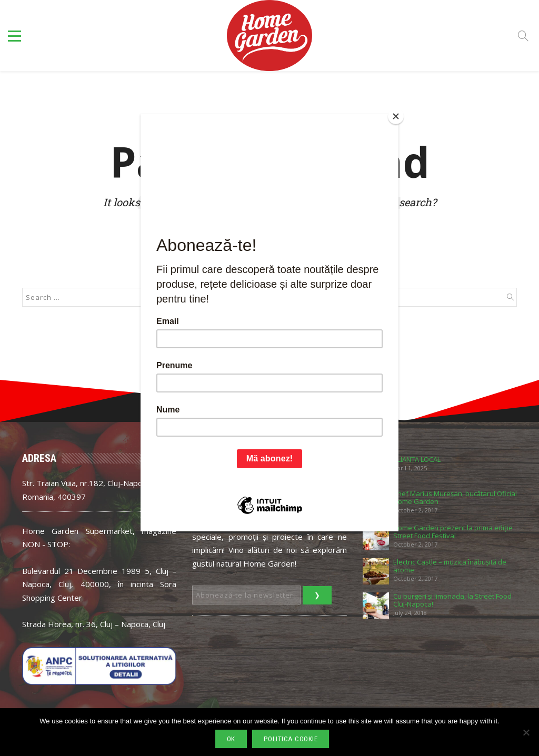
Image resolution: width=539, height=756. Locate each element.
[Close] (396, 116)
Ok (231, 739)
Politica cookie (291, 739)
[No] (526, 732)
